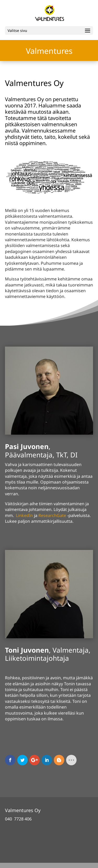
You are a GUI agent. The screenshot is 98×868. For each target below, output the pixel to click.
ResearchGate (52, 515)
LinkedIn (24, 515)
